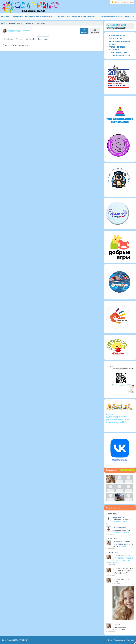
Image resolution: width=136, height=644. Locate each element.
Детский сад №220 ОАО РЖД (13, 640)
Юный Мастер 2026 (121, 532)
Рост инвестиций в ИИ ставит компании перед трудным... (119, 560)
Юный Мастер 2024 (121, 522)
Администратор (119, 517)
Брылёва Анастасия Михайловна (121, 543)
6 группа (122, 546)
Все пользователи (128, 470)
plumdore (116, 556)
